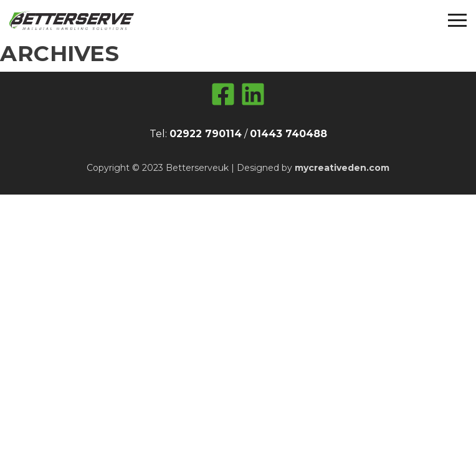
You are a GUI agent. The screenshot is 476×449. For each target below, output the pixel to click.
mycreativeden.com (342, 168)
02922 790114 (206, 134)
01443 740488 (288, 134)
